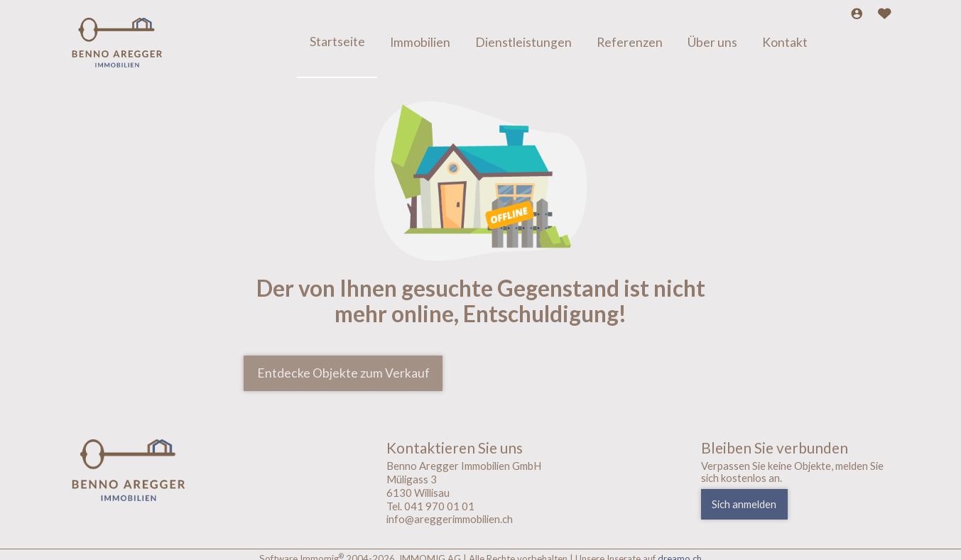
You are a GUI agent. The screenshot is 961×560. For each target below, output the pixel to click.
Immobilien (420, 43)
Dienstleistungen (523, 43)
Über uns (712, 43)
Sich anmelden (744, 504)
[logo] (166, 471)
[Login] (857, 15)
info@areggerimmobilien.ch (450, 519)
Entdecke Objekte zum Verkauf (343, 373)
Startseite (337, 42)
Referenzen (630, 43)
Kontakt (785, 43)
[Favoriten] (885, 15)
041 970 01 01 (439, 506)
